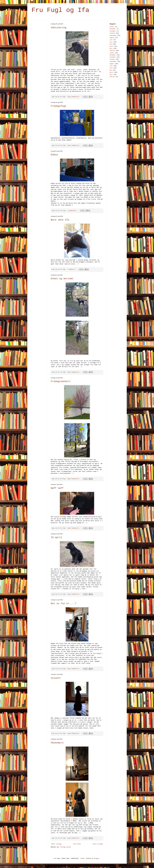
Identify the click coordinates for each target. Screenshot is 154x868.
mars (111, 49)
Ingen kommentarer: (74, 97)
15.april (56, 537)
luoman (82, 859)
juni (111, 42)
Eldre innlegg (98, 844)
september (113, 36)
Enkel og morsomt (62, 279)
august (112, 38)
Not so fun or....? (64, 604)
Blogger (97, 859)
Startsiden (77, 844)
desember (113, 29)
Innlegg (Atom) (65, 847)
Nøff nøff (57, 488)
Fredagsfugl (59, 106)
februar (112, 51)
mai (111, 44)
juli (111, 40)
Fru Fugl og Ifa (60, 10)
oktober (112, 33)
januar (112, 27)
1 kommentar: (72, 269)
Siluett (56, 678)
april (112, 46)
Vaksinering (59, 28)
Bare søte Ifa (60, 220)
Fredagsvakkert (61, 381)
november (113, 31)
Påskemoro (57, 743)
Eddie (54, 155)
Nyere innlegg (56, 844)
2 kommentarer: (73, 211)
